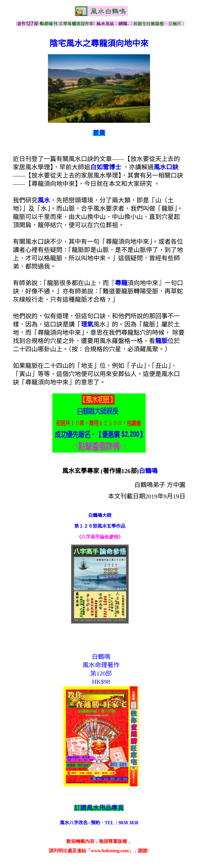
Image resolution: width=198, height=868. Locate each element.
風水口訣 (166, 167)
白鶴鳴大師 (100, 515)
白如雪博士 (106, 167)
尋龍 (121, 283)
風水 (44, 200)
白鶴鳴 (148, 471)
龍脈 (161, 341)
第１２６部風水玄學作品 (100, 526)
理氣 (87, 324)
